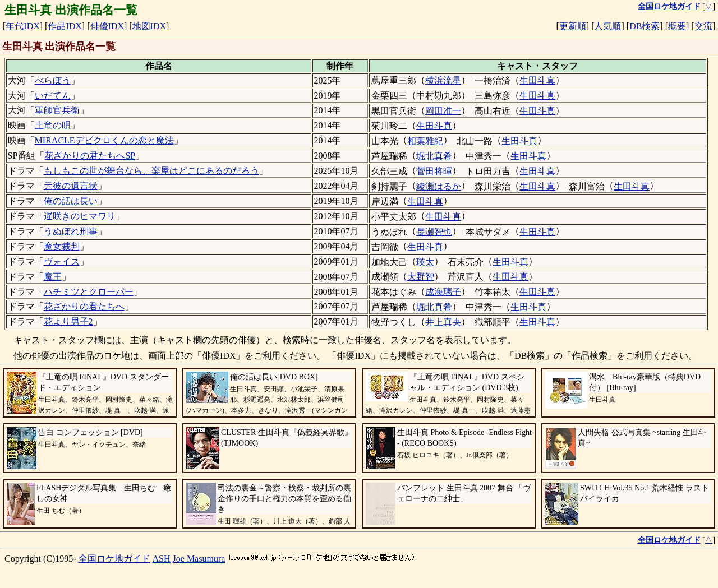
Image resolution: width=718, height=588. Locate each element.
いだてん (53, 96)
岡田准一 (443, 111)
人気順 (607, 26)
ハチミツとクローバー (89, 292)
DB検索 (645, 26)
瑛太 (425, 262)
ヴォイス (62, 261)
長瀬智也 (434, 232)
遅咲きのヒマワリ (80, 216)
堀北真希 (434, 156)
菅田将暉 (434, 171)
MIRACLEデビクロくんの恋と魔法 (104, 140)
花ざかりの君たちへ (84, 306)
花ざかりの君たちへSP (90, 156)
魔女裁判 (62, 246)
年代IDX (22, 26)
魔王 (53, 277)
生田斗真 (537, 80)
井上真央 (443, 322)
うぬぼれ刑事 (71, 231)
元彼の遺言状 (71, 186)
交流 (703, 26)
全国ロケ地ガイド (114, 559)
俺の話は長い (71, 201)
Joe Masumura (199, 559)
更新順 (573, 26)
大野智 (421, 277)
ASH (162, 559)
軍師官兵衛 (57, 110)
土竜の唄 (53, 125)
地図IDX (149, 26)
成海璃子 (443, 292)
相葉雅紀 (425, 141)
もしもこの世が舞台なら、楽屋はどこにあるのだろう (151, 171)
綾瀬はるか (439, 186)
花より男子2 (68, 321)
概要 (677, 26)
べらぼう (53, 80)
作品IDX (65, 26)
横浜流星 (443, 80)
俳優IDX (107, 26)
